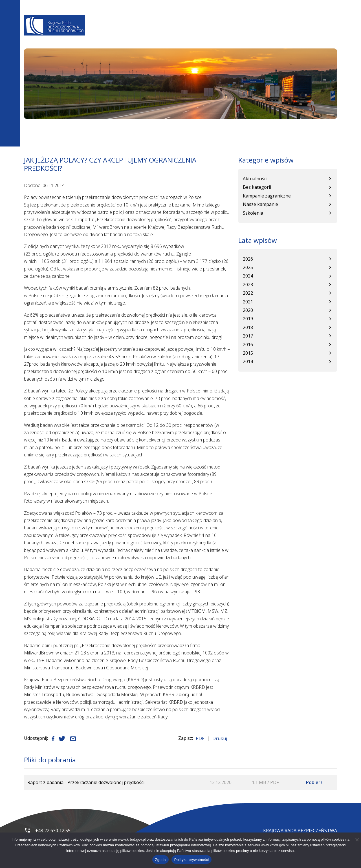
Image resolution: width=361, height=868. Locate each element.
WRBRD (243, 33)
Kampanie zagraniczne (267, 196)
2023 (248, 285)
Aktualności (140, 33)
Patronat (296, 33)
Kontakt (324, 33)
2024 (248, 276)
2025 (248, 267)
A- (231, 17)
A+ (247, 17)
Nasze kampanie (260, 204)
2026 (248, 259)
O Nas (113, 33)
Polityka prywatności (192, 860)
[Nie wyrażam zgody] (357, 840)
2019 (248, 319)
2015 (248, 353)
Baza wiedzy (216, 33)
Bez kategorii (257, 187)
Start (29, 130)
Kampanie (268, 33)
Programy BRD (178, 33)
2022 (248, 293)
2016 (248, 345)
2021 (248, 302)
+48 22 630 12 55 (53, 831)
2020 (248, 310)
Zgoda (160, 860)
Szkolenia (253, 213)
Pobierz (314, 782)
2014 (248, 361)
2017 (248, 336)
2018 (248, 327)
